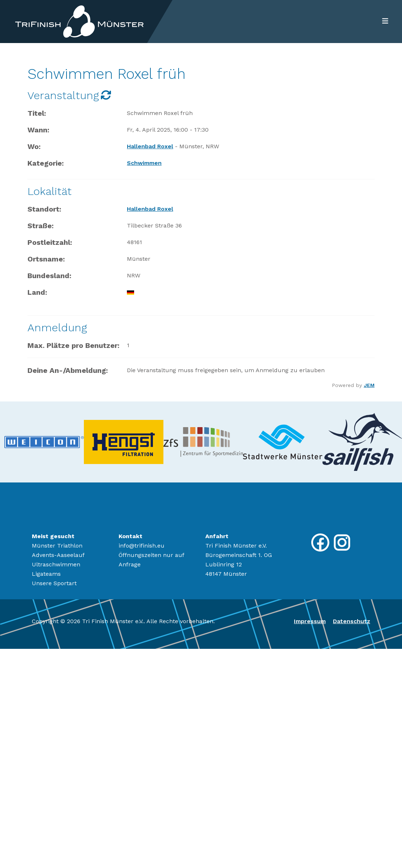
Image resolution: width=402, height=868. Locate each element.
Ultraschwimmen (56, 564)
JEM (369, 385)
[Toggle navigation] (383, 21)
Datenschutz (352, 621)
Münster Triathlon (57, 546)
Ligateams (46, 574)
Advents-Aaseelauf (58, 555)
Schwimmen (144, 163)
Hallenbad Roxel (150, 146)
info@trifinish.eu (142, 546)
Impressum (310, 621)
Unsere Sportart (54, 583)
